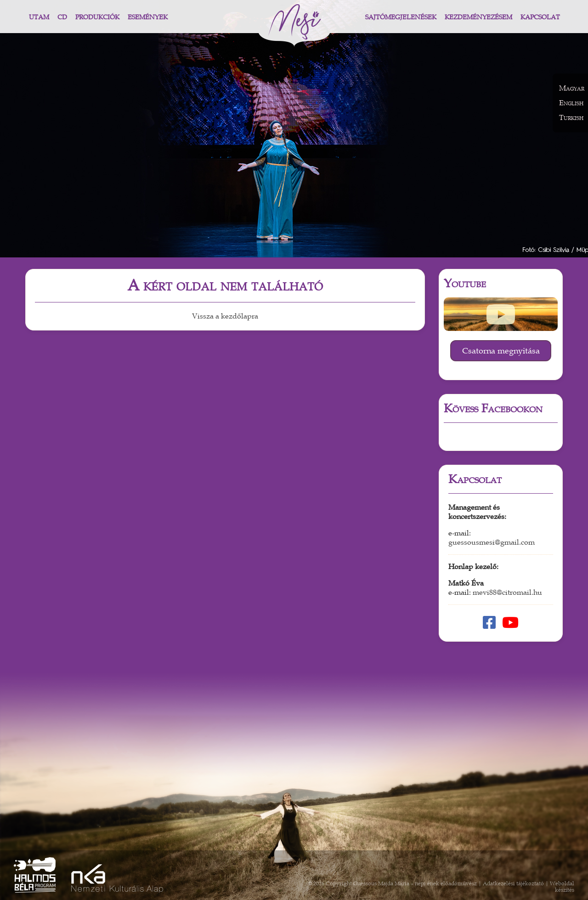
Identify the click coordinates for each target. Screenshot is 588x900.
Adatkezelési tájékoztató (513, 883)
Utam (39, 17)
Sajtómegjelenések (401, 17)
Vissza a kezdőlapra (225, 316)
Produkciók (97, 17)
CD (62, 17)
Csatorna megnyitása (501, 351)
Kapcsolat (540, 17)
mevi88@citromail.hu (507, 592)
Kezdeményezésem (478, 17)
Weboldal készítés (562, 887)
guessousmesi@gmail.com (492, 542)
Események (148, 17)
